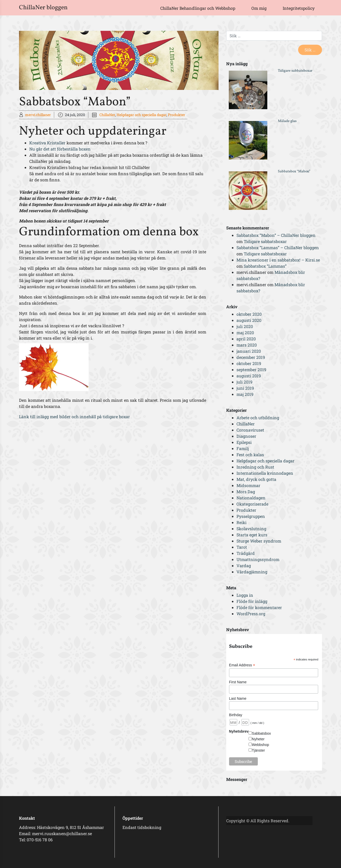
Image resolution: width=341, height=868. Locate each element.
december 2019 (251, 357)
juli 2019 (244, 382)
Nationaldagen (251, 498)
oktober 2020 (249, 314)
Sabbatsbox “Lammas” (265, 266)
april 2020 (246, 339)
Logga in (245, 595)
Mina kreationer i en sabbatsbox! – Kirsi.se (278, 260)
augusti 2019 (249, 376)
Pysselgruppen (251, 516)
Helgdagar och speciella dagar (141, 115)
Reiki (241, 522)
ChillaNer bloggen (43, 8)
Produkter (177, 115)
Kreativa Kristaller (48, 143)
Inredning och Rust (255, 467)
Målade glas (287, 121)
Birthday (236, 715)
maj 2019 (245, 394)
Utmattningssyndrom (258, 559)
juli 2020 (245, 326)
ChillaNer (107, 115)
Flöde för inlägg (252, 601)
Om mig (259, 8)
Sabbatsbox (261, 733)
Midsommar (248, 485)
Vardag (244, 566)
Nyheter (258, 739)
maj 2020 (245, 333)
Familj (243, 448)
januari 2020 (249, 351)
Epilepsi (244, 442)
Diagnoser (246, 436)
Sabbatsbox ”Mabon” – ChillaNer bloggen (276, 235)
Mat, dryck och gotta (256, 479)
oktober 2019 (249, 363)
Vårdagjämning (252, 572)
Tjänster (258, 750)
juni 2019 (245, 388)
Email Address (242, 665)
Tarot (242, 547)
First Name (238, 682)
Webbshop (261, 745)
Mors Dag (246, 492)
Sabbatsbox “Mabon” (294, 171)
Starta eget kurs (252, 535)
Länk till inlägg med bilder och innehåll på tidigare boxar (74, 417)
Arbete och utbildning (258, 418)
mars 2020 (247, 345)
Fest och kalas (250, 455)
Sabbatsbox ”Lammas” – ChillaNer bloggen (278, 248)
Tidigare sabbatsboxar (295, 71)
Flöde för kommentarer (259, 607)
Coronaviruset (250, 430)
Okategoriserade (252, 504)
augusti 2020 (249, 320)
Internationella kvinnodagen (265, 473)
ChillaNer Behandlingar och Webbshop (198, 8)
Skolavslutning (251, 529)
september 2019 (251, 370)
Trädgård (246, 553)
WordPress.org (251, 614)
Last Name (238, 698)
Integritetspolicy (299, 8)
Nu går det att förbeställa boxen (60, 149)
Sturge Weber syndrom (259, 541)
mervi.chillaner (38, 115)
